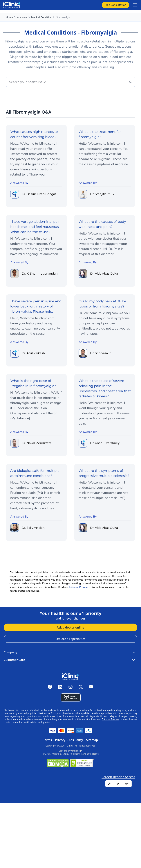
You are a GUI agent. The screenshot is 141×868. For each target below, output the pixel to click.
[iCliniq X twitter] (81, 687)
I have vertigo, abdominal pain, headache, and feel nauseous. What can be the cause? (36, 227)
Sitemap (92, 740)
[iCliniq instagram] (70, 687)
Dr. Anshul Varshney (105, 443)
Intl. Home (93, 754)
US (44, 754)
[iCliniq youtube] (91, 687)
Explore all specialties (70, 639)
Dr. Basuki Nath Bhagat (39, 194)
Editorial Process (79, 587)
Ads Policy (76, 740)
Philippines (76, 754)
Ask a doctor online (70, 627)
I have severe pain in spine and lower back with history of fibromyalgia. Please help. (36, 306)
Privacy (60, 740)
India (66, 754)
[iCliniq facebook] (50, 687)
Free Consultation (115, 5)
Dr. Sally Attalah (33, 528)
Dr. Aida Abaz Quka (104, 274)
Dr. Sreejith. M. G (102, 194)
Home (9, 17)
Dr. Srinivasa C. (101, 353)
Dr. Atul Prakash (33, 353)
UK (49, 754)
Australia (57, 754)
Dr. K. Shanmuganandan (40, 274)
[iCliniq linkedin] (60, 687)
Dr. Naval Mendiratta (37, 443)
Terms (48, 740)
